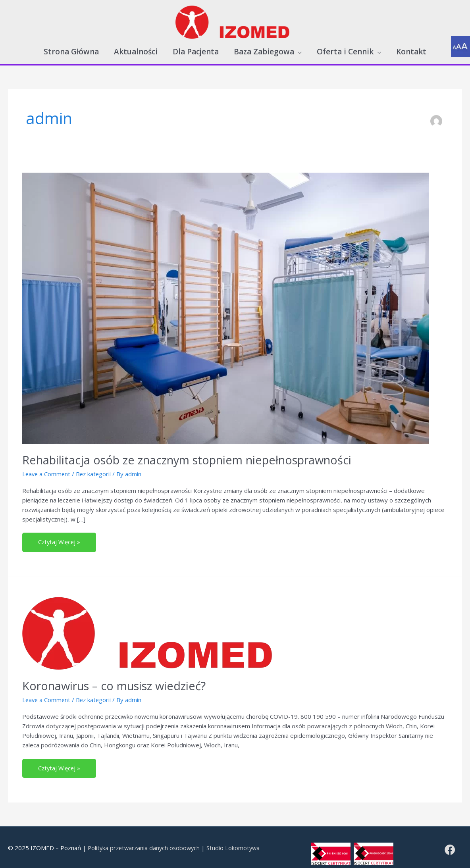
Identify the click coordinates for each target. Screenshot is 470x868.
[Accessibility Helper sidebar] (460, 45)
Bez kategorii (95, 468)
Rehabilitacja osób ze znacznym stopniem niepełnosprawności (197, 454)
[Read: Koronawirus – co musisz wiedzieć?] (153, 627)
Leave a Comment (47, 468)
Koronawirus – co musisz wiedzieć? (119, 680)
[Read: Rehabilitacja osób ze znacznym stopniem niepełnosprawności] (225, 302)
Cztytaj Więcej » (65, 534)
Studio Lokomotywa (237, 843)
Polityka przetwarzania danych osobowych (146, 843)
